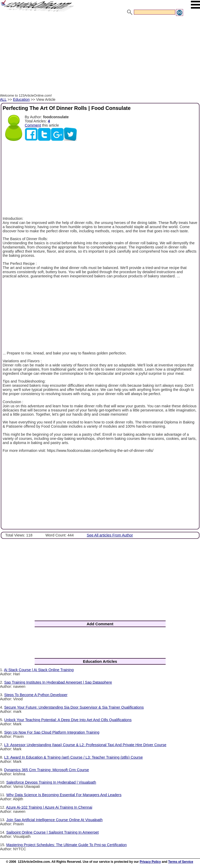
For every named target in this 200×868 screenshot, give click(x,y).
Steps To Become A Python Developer (36, 695)
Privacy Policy (150, 862)
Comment (33, 125)
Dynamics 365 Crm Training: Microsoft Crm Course (46, 770)
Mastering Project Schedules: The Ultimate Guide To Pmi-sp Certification (67, 845)
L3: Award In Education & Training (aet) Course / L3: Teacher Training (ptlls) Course (73, 757)
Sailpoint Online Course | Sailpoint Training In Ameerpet (52, 832)
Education (21, 99)
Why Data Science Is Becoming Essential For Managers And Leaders (64, 795)
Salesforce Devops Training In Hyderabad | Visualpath (51, 782)
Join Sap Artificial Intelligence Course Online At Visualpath (54, 820)
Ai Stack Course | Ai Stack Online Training (39, 670)
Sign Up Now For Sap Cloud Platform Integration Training (52, 732)
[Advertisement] (100, 55)
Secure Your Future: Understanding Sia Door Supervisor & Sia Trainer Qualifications (74, 707)
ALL (3, 99)
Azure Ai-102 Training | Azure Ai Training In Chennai (49, 807)
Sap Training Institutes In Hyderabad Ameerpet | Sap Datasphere (58, 682)
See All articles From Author (110, 535)
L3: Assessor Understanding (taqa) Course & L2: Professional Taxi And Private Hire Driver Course (85, 745)
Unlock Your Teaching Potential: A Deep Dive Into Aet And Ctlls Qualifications (68, 720)
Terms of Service (181, 862)
